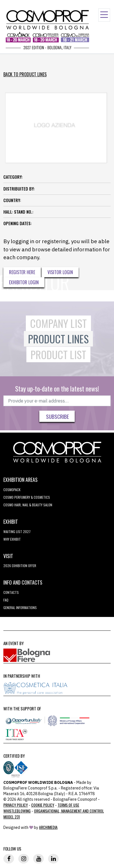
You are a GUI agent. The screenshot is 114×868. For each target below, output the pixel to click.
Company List (58, 323)
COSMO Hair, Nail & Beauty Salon (28, 505)
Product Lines (58, 339)
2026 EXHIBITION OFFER (20, 566)
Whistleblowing (17, 811)
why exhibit (12, 539)
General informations (20, 608)
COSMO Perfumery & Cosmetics (27, 497)
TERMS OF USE (68, 805)
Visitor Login (60, 272)
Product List (58, 354)
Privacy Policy (16, 805)
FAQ (6, 600)
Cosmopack (12, 490)
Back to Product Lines (25, 74)
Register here (22, 272)
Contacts (11, 592)
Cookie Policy (43, 805)
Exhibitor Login (24, 282)
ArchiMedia (48, 827)
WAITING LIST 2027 (17, 532)
